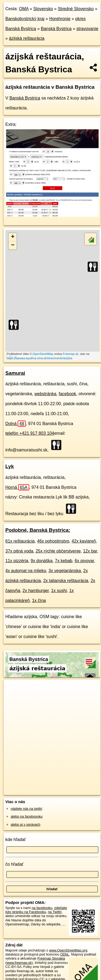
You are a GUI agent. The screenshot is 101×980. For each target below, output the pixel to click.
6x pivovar (84, 561)
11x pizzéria (17, 561)
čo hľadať (14, 864)
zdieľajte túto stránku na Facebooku (36, 910)
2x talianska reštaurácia (66, 581)
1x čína (39, 601)
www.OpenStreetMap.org (68, 950)
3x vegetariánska (65, 571)
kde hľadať (16, 840)
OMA (24, 9)
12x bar (90, 551)
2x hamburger (36, 591)
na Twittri (55, 912)
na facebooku (42, 908)
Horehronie (60, 19)
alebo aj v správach (25, 824)
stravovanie (87, 29)
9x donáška (42, 561)
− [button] (13, 245)
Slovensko (43, 9)
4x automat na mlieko (26, 571)
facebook (67, 394)
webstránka (46, 394)
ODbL (65, 954)
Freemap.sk (70, 354)
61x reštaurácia (20, 541)
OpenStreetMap (43, 354)
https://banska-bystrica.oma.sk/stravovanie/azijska (40, 358)
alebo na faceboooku (27, 816)
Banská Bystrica (56, 29)
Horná (17, 487)
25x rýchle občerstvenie (58, 551)
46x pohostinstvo (53, 541)
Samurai (15, 373)
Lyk (10, 466)
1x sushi (59, 591)
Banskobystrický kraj (25, 19)
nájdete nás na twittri (26, 809)
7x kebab (64, 561)
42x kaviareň (84, 541)
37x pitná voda (19, 551)
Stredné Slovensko (76, 9)
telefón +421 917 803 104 (30, 433)
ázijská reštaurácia (27, 38)
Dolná (16, 424)
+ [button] (13, 237)
